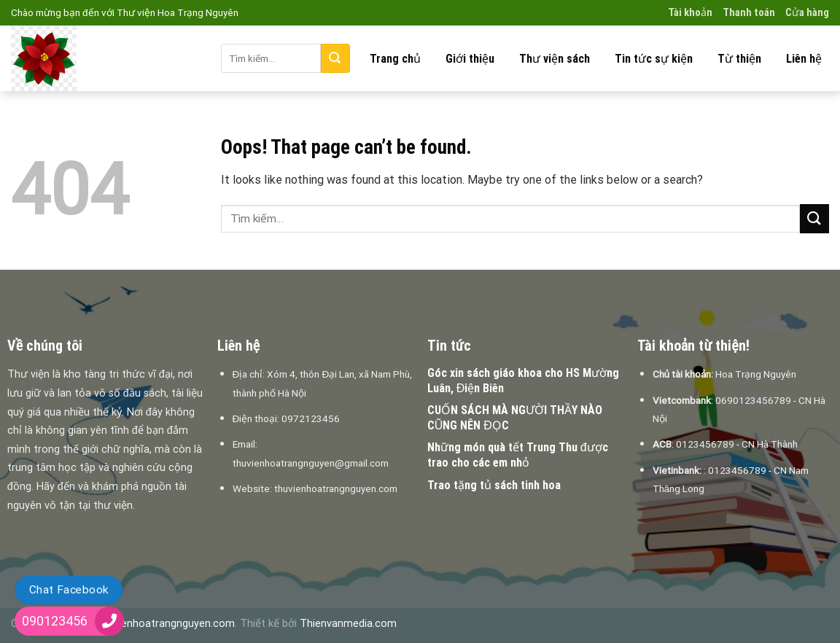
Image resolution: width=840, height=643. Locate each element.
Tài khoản (690, 13)
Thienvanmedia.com (348, 624)
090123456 (55, 621)
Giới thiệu (470, 59)
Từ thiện (739, 59)
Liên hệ (804, 59)
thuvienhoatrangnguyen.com (166, 624)
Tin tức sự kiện (654, 59)
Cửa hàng (807, 13)
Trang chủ (395, 59)
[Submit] (335, 58)
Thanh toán (749, 13)
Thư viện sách (555, 59)
